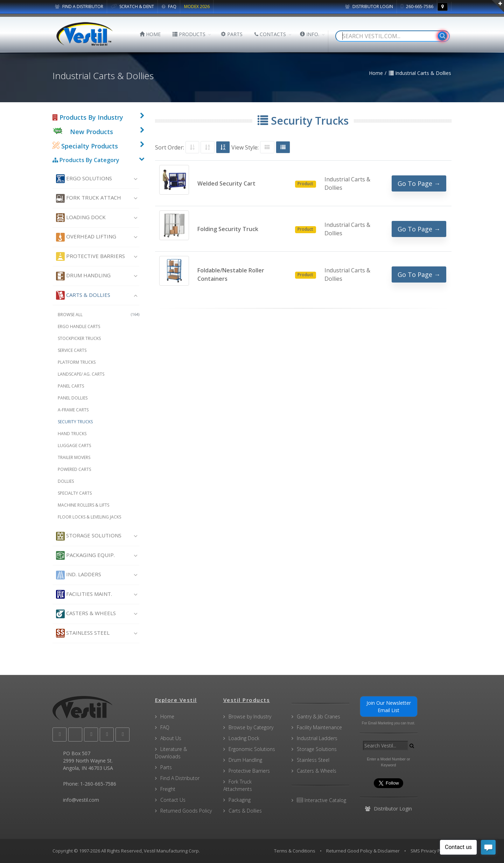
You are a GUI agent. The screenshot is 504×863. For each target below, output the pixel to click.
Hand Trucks (72, 434)
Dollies (66, 481)
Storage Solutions (89, 536)
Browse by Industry (250, 716)
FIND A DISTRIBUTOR (79, 6)
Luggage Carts (74, 446)
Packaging (240, 800)
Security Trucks (75, 422)
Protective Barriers (90, 256)
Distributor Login (369, 6)
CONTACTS (270, 34)
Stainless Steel (83, 633)
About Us (171, 738)
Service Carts (72, 350)
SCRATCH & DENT (132, 6)
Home (167, 716)
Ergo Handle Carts (79, 326)
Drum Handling (83, 276)
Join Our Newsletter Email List (389, 707)
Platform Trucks (77, 362)
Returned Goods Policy (186, 811)
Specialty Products (85, 146)
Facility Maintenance (319, 727)
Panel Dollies (73, 398)
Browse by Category (251, 727)
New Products (92, 132)
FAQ (169, 6)
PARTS (232, 34)
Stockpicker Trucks (79, 338)
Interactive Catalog (321, 800)
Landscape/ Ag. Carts (81, 374)
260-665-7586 (417, 6)
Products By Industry (88, 117)
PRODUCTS (189, 34)
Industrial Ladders (317, 738)
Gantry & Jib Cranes (318, 716)
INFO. (310, 34)
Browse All (99, 315)
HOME (150, 34)
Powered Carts (74, 469)
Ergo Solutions (84, 179)
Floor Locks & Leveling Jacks (89, 517)
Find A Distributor (180, 778)
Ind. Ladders (79, 575)
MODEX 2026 (197, 6)
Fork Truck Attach (89, 198)
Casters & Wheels (86, 614)
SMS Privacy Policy (430, 851)
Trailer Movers (74, 457)
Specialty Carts (75, 493)
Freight (168, 789)
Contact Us (173, 800)
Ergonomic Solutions (252, 749)
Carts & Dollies (83, 295)
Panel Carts (71, 386)
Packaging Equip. (85, 555)
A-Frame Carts (73, 410)
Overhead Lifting (86, 237)
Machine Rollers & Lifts (83, 505)
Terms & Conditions (295, 851)
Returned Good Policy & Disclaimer (363, 851)
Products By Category (86, 160)
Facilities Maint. (84, 594)
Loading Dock (81, 218)
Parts (166, 767)
